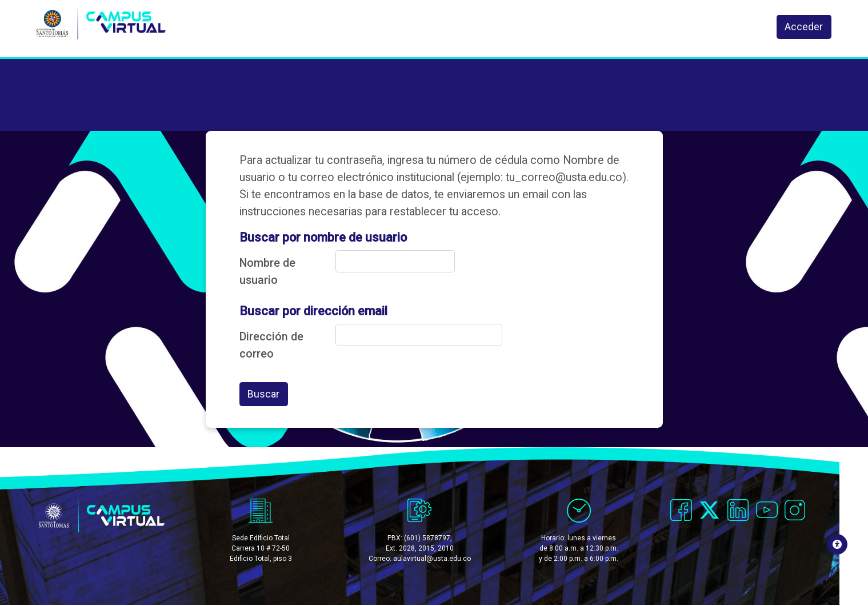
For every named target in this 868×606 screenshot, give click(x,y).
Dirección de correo (271, 345)
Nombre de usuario (267, 272)
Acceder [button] (804, 28)
